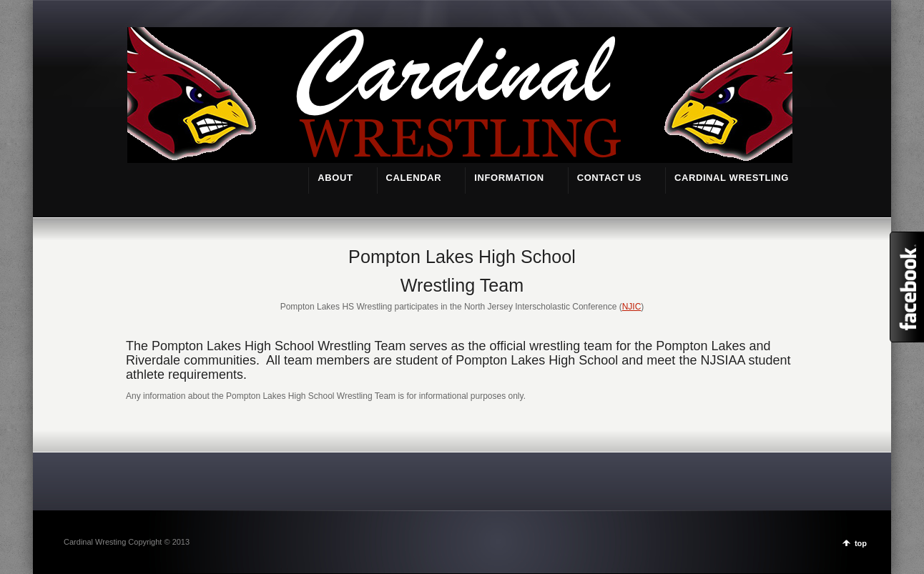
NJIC (632, 307)
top (861, 543)
